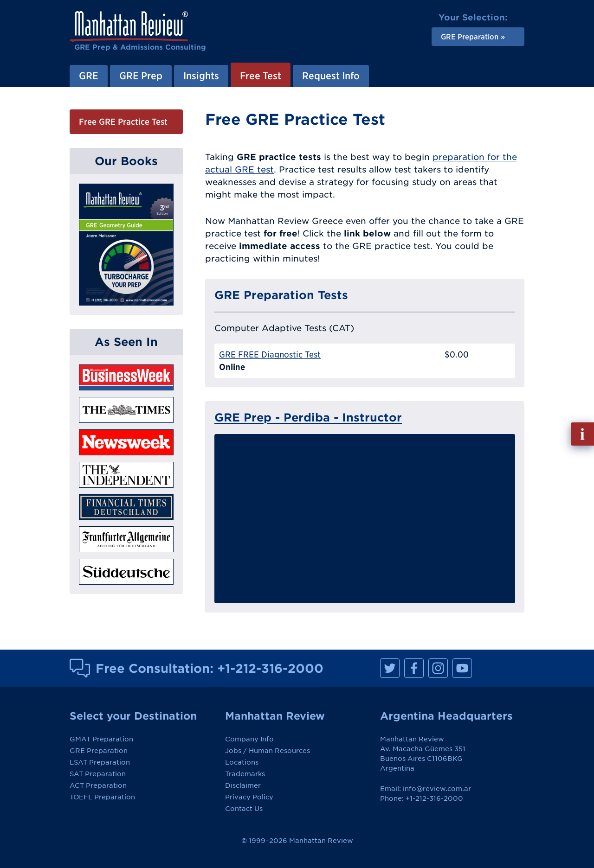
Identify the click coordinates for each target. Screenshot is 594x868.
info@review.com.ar (437, 789)
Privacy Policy (249, 797)
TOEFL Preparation (102, 797)
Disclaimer (243, 785)
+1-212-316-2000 (270, 668)
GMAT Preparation (101, 739)
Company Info (249, 739)
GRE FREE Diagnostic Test (270, 354)
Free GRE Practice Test (123, 122)
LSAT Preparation (100, 762)
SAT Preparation (98, 774)
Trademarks (245, 774)
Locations (242, 762)
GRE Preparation (99, 751)
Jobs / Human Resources (268, 751)
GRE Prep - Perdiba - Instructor (308, 417)
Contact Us (244, 809)
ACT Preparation (98, 785)
